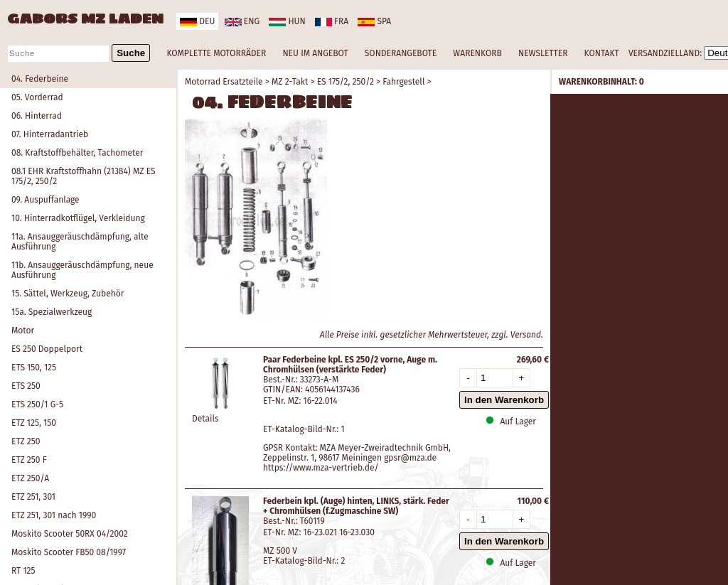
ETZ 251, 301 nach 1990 (54, 515)
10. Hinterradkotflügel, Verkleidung (78, 218)
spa (374, 21)
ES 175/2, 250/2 (346, 82)
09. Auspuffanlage (45, 200)
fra (332, 21)
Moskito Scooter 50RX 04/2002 (70, 534)
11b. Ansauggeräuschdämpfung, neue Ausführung (82, 270)
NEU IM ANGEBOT (315, 53)
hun (287, 21)
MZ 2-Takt (290, 82)
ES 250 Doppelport (47, 349)
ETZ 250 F (29, 460)
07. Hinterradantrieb (50, 134)
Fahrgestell (403, 82)
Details (205, 419)
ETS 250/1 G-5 (37, 404)
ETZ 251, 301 (33, 497)
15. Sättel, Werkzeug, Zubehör (68, 294)
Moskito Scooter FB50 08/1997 (69, 552)
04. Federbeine (40, 79)
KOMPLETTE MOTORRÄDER (216, 53)
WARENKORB (477, 53)
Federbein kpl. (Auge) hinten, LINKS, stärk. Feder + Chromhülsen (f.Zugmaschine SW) (356, 506)
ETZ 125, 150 (34, 423)
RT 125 (23, 571)
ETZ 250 (26, 441)
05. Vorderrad (37, 97)
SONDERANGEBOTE (401, 53)
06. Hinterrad (37, 116)
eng (242, 21)
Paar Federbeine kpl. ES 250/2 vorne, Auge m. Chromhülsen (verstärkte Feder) (350, 365)
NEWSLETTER (543, 53)
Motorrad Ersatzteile (224, 82)
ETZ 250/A (30, 478)
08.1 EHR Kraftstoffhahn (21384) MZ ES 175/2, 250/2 (84, 176)
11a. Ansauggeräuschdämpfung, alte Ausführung (80, 242)
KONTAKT (602, 53)
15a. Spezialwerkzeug (52, 312)
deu (197, 21)
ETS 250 (26, 386)
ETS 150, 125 (34, 367)
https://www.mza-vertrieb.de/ (321, 468)
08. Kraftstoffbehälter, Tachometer (77, 153)
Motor (23, 331)
